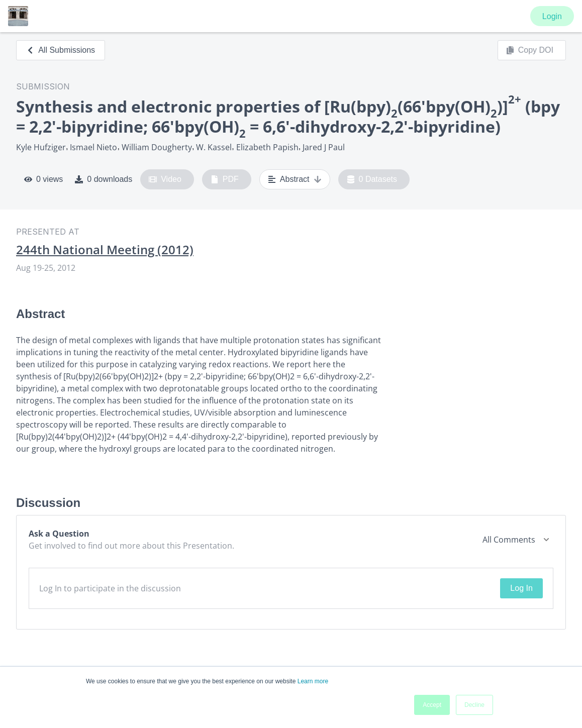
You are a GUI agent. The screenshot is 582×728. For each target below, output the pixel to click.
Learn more (313, 681)
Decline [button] (474, 705)
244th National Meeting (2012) (105, 250)
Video (165, 179)
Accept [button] (432, 705)
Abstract (295, 179)
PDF (225, 179)
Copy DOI (530, 50)
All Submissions (61, 50)
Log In (521, 588)
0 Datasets (372, 179)
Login (552, 16)
